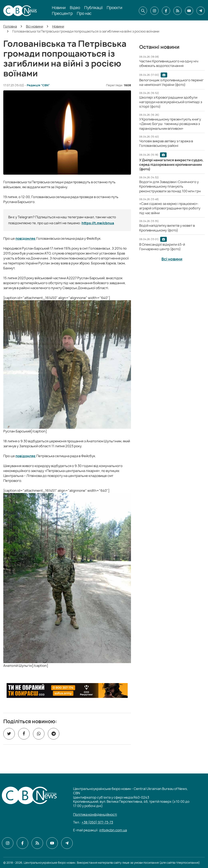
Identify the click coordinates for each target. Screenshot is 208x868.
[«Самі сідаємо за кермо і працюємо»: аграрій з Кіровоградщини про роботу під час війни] (170, 208)
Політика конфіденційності (95, 814)
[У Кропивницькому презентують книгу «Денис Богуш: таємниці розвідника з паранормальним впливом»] (170, 124)
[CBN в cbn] (178, 11)
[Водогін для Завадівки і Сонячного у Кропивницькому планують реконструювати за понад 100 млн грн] (170, 186)
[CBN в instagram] (154, 11)
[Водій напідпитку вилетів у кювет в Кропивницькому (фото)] (167, 228)
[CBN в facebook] (166, 11)
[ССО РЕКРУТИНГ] (67, 690)
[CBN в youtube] (189, 11)
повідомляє (26, 238)
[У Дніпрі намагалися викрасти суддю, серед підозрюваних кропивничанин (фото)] (171, 165)
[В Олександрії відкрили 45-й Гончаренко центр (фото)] (162, 247)
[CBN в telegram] (201, 11)
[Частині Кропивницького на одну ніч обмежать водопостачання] (169, 63)
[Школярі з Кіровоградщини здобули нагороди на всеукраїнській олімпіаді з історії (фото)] (171, 102)
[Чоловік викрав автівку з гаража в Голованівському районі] (166, 143)
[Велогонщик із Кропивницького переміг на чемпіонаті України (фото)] (171, 82)
